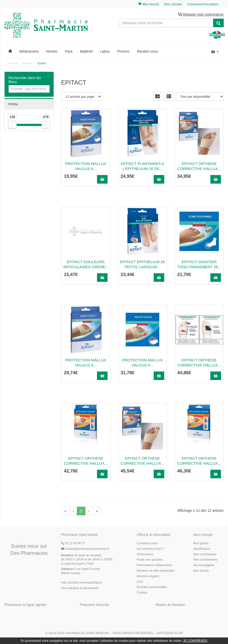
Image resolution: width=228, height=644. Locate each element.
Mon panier (201, 543)
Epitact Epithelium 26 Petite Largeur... (142, 264)
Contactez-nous (147, 543)
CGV (140, 582)
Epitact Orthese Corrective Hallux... (199, 166)
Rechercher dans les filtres (25, 80)
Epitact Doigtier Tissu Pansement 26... (199, 264)
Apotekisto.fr (170, 633)
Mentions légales (148, 576)
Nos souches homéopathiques (82, 583)
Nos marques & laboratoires (80, 588)
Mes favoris (201, 571)
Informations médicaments (154, 565)
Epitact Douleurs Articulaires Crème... (86, 264)
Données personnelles (152, 587)
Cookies (142, 593)
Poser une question (150, 560)
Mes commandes (205, 554)
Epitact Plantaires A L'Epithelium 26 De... (143, 166)
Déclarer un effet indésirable (155, 571)
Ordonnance (145, 554)
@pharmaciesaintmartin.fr (85, 549)
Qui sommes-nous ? (150, 549)
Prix (15, 104)
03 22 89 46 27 (73, 543)
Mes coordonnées (205, 560)
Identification (202, 549)
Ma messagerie (204, 565)
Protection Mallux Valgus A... (86, 166)
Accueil (13, 63)
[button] (10, 51)
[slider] (12, 125)
